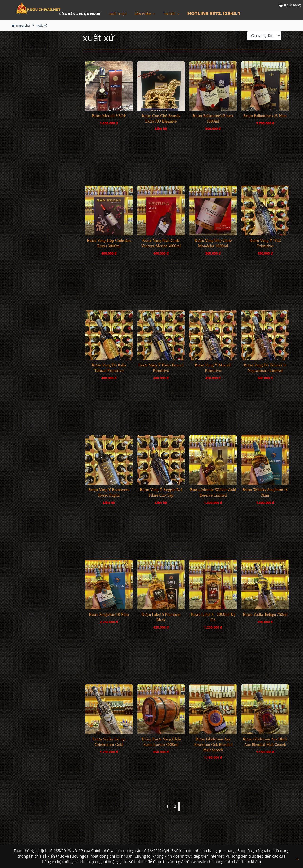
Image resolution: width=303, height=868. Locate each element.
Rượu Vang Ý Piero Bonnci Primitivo (161, 368)
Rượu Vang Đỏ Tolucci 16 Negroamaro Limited (265, 368)
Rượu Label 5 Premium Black (161, 617)
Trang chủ (21, 26)
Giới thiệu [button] (118, 14)
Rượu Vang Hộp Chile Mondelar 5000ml (213, 243)
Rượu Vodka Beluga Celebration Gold (109, 742)
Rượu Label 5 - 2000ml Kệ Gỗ (213, 617)
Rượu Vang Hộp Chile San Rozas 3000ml (109, 243)
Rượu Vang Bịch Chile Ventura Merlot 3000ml (161, 243)
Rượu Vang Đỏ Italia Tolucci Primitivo (109, 368)
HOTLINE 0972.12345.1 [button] (214, 13)
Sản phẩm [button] (145, 14)
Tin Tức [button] (171, 14)
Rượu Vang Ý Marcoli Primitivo (213, 368)
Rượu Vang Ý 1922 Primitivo (265, 243)
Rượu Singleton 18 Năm (109, 615)
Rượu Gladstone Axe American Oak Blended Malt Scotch (213, 745)
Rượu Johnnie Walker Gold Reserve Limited (213, 493)
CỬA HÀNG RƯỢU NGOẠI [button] (80, 14)
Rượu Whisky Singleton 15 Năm (265, 493)
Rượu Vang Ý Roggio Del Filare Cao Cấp (161, 493)
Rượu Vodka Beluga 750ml (265, 615)
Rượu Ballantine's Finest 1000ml (213, 119)
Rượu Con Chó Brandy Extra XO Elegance (161, 119)
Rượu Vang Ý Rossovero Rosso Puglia (109, 493)
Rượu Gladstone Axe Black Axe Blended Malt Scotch (265, 742)
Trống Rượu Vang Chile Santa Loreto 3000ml (161, 742)
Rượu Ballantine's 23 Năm (265, 116)
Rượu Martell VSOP (109, 116)
